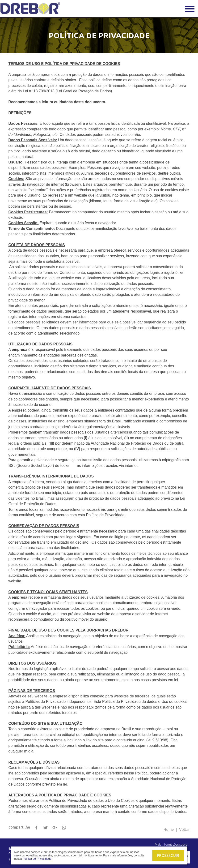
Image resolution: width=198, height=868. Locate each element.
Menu (190, 9)
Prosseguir (168, 855)
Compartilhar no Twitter (46, 828)
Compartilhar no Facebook (37, 828)
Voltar (184, 829)
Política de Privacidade (37, 859)
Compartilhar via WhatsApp (64, 828)
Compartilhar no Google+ (55, 828)
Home (169, 829)
